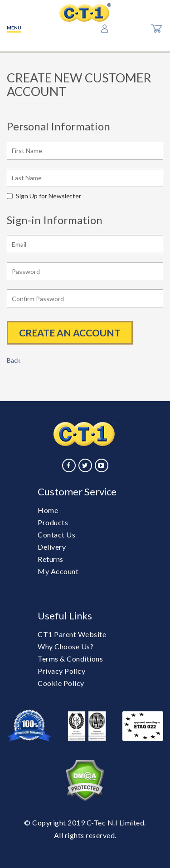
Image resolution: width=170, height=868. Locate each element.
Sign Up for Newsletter (44, 196)
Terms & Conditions (70, 659)
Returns (51, 559)
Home (48, 510)
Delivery (52, 547)
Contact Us (56, 535)
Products (53, 522)
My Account (58, 571)
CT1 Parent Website (72, 634)
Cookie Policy (61, 683)
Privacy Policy (61, 671)
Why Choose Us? (66, 646)
